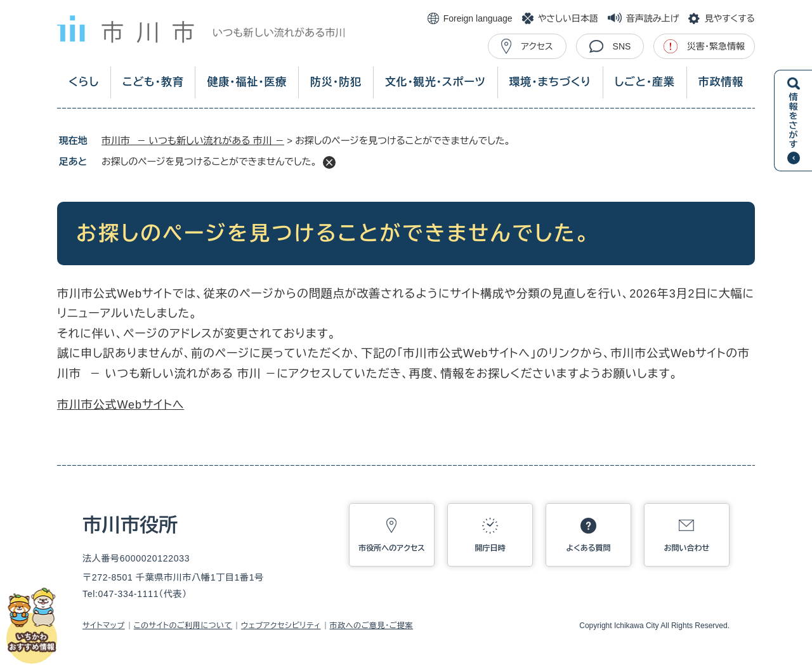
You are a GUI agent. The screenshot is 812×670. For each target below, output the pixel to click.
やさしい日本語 (568, 18)
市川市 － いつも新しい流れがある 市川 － (193, 141)
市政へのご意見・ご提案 (372, 626)
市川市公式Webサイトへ (121, 405)
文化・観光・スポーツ (435, 82)
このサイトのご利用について (183, 626)
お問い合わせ (687, 548)
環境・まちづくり (550, 82)
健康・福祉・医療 (247, 82)
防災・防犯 (336, 82)
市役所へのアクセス (391, 548)
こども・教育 (153, 82)
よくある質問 (589, 548)
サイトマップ (104, 626)
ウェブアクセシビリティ (281, 626)
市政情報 (721, 82)
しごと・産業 (645, 82)
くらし (84, 82)
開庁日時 (490, 548)
